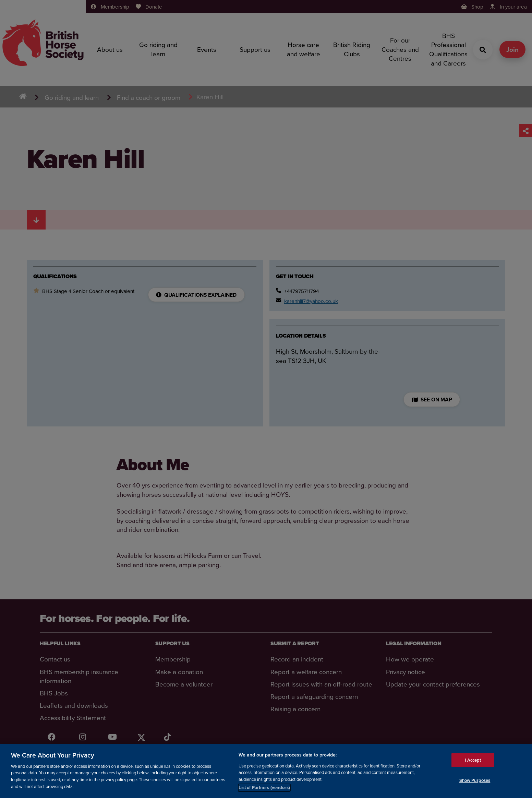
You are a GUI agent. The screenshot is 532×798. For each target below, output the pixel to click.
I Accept (473, 760)
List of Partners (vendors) (264, 788)
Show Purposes (475, 780)
